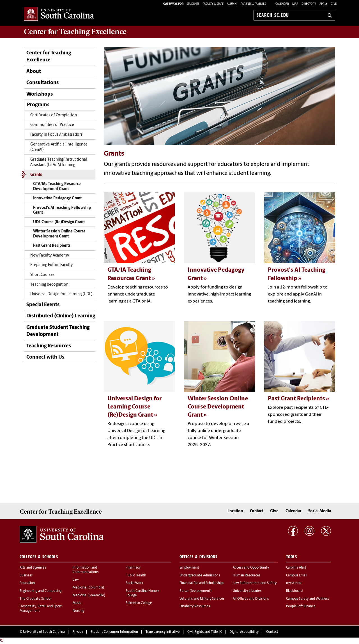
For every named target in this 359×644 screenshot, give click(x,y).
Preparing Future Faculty (52, 265)
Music (77, 603)
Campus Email (297, 576)
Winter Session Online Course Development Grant (59, 234)
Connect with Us (45, 357)
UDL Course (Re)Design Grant (59, 222)
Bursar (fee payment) (195, 591)
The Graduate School (35, 599)
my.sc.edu (294, 583)
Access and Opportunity (251, 568)
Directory (309, 4)
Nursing (78, 611)
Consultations (42, 83)
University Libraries (247, 591)
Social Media (320, 511)
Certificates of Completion (54, 115)
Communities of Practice (52, 125)
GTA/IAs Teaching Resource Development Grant (57, 187)
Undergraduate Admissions (200, 576)
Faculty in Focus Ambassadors (56, 135)
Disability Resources (195, 606)
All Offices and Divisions (251, 599)
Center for (75, 32)
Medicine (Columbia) (88, 588)
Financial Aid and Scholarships (202, 583)
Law (76, 580)
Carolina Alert (296, 568)
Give (334, 4)
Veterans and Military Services (202, 599)
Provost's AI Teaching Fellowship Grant (62, 210)
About (34, 72)
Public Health (136, 576)
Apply (323, 4)
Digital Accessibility (244, 632)
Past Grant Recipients (52, 246)
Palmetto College (139, 603)
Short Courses (42, 275)
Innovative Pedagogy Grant (57, 198)
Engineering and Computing (41, 591)
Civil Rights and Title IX (205, 632)
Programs (38, 105)
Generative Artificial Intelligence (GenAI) (59, 147)
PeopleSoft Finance (301, 606)
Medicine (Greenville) (89, 595)
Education (27, 583)
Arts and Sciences (33, 568)
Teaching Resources (49, 346)
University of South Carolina (44, 632)
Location (235, 511)
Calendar (282, 4)
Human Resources (247, 576)
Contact (256, 511)
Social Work (134, 583)
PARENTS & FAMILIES (253, 4)
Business (26, 576)
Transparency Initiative (163, 632)
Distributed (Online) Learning (61, 316)
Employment (189, 568)
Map (295, 4)
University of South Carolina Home (59, 14)
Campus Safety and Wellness (308, 599)
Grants (36, 175)
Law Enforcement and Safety (255, 583)
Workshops (40, 94)
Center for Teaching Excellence (49, 57)
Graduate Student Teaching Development (58, 331)
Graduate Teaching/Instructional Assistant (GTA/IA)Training (59, 162)
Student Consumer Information (114, 632)
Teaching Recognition (49, 285)
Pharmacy (133, 568)
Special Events (43, 305)
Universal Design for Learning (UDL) (61, 294)
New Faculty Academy (50, 256)
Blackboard (294, 591)
